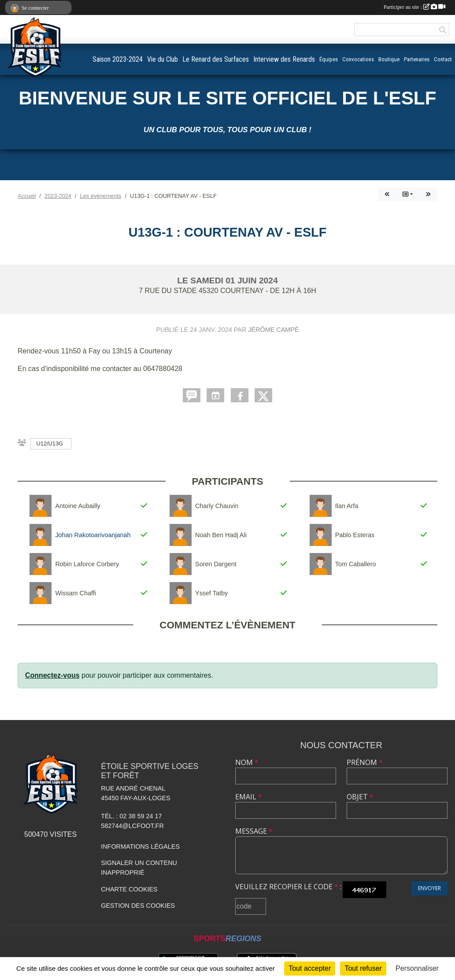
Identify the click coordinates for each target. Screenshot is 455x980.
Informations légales (140, 846)
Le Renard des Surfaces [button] (216, 59)
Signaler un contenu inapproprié (139, 868)
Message (254, 831)
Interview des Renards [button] (284, 59)
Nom (247, 762)
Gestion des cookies (138, 906)
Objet (360, 797)
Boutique (389, 59)
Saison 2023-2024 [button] (118, 59)
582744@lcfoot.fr (132, 826)
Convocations (358, 59)
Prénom (365, 762)
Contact (443, 59)
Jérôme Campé (273, 330)
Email (249, 797)
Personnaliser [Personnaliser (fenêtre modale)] (417, 968)
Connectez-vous (52, 675)
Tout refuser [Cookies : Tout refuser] (363, 968)
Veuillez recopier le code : (288, 887)
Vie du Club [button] (163, 59)
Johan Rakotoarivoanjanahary (97, 535)
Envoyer (429, 888)
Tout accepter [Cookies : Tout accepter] (310, 968)
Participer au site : (414, 7)
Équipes (329, 59)
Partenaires (417, 59)
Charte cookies (129, 889)
